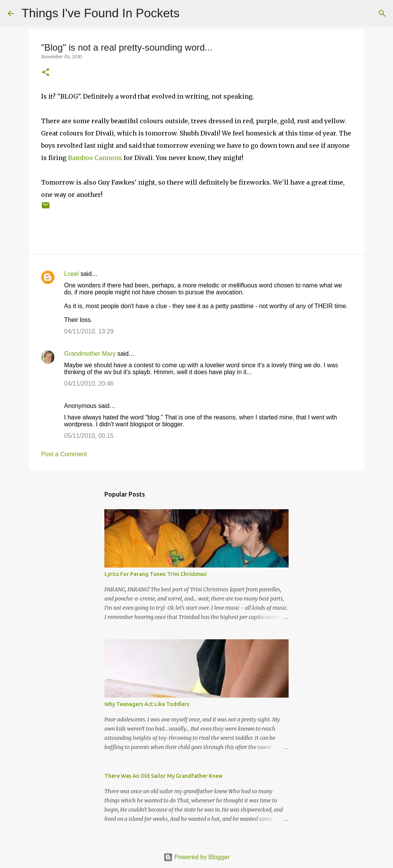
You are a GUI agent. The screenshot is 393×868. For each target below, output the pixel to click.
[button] (46, 73)
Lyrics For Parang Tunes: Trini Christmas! (156, 574)
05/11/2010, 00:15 (89, 436)
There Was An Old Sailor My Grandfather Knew (163, 776)
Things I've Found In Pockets (101, 13)
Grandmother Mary (90, 354)
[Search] (190, 13)
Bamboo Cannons (95, 158)
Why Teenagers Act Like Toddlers (147, 704)
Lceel (71, 274)
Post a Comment (64, 454)
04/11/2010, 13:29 (89, 331)
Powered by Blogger (197, 857)
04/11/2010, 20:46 (89, 384)
